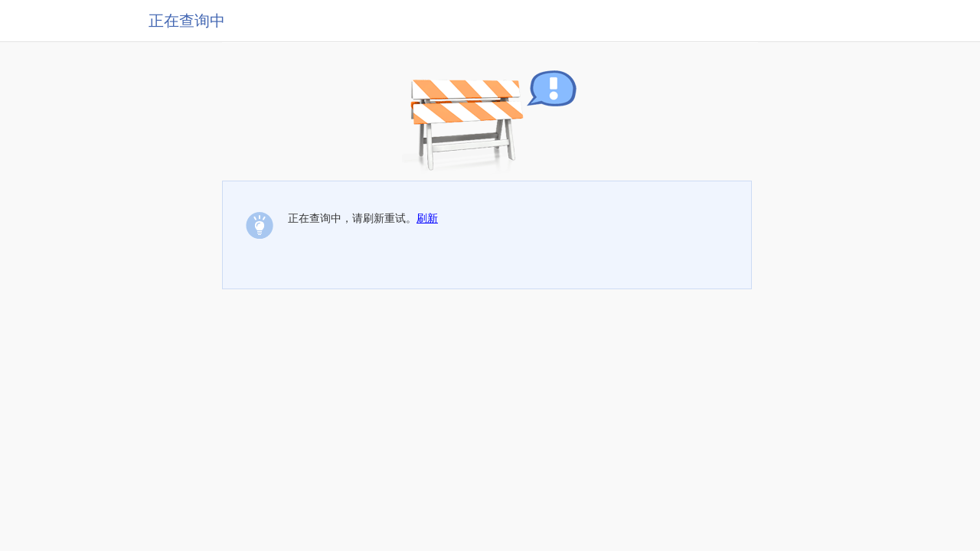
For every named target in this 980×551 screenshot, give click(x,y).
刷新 (427, 218)
